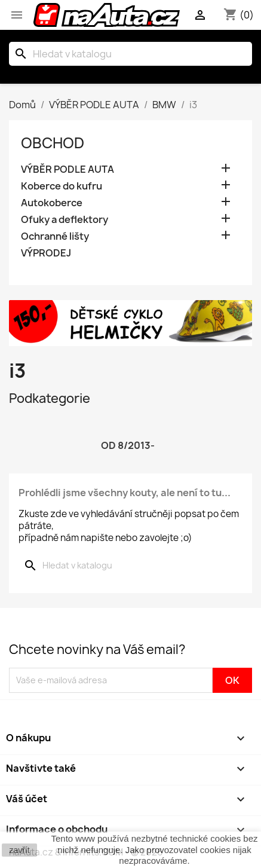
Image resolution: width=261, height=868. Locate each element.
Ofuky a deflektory (65, 220)
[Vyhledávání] (130, 54)
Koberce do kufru (62, 186)
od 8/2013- (128, 445)
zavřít (19, 850)
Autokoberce (52, 203)
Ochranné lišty (55, 236)
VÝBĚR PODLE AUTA (67, 169)
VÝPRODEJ (46, 253)
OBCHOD (53, 143)
